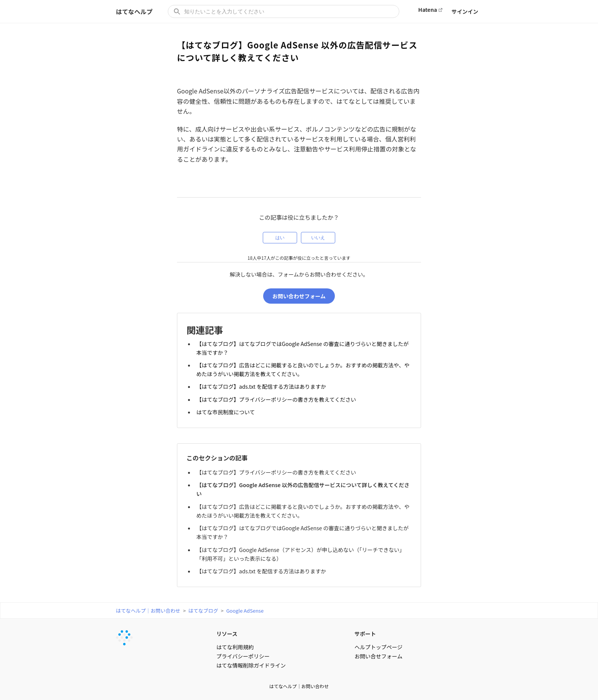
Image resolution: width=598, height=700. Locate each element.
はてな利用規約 (235, 646)
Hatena (428, 10)
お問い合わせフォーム (299, 296)
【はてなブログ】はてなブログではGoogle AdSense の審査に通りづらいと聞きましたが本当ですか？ (303, 348)
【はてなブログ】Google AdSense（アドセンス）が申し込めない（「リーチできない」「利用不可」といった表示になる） (301, 553)
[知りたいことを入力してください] (284, 11)
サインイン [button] (465, 11)
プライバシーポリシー (243, 655)
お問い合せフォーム (379, 655)
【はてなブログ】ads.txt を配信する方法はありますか (261, 386)
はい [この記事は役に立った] (280, 238)
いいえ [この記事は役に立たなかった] (318, 238)
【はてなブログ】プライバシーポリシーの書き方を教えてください (276, 399)
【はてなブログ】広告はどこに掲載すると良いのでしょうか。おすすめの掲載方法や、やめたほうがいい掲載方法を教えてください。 (303, 369)
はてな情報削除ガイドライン (251, 665)
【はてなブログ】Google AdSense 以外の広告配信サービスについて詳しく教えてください (303, 489)
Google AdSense (245, 610)
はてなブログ (203, 610)
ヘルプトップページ (379, 646)
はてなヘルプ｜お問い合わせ (148, 610)
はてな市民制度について (226, 412)
